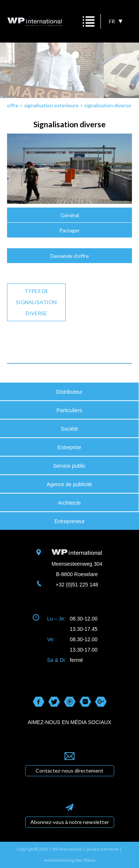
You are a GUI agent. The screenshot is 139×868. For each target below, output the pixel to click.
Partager (69, 230)
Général (70, 215)
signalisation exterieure (51, 105)
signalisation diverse (108, 105)
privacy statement (102, 849)
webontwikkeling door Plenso (70, 860)
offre (13, 105)
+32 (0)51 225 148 (77, 585)
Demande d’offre (70, 256)
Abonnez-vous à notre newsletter (70, 822)
